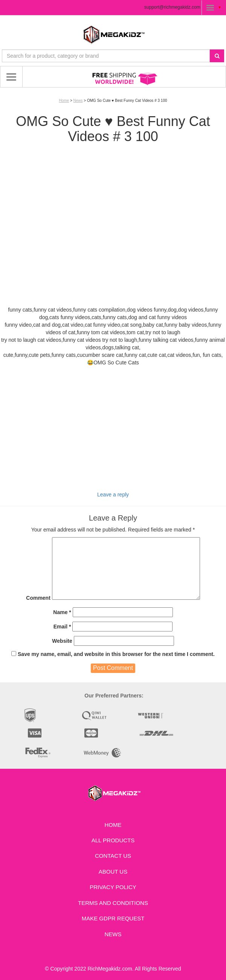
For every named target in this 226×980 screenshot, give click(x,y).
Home (64, 101)
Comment (38, 598)
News (78, 101)
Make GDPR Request (113, 918)
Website (62, 641)
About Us (113, 872)
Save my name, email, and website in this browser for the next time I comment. (116, 654)
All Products (113, 840)
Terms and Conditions (113, 903)
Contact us (113, 856)
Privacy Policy (113, 887)
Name (62, 612)
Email (62, 627)
